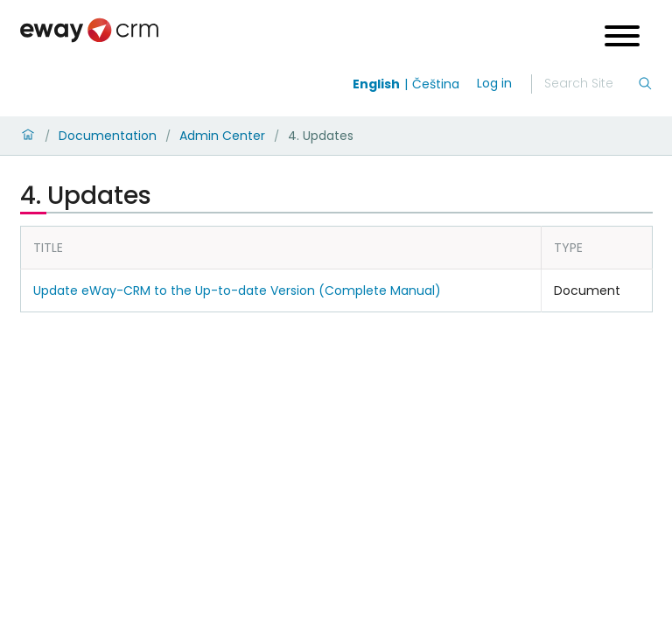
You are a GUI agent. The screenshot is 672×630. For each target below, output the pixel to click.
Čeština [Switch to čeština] (436, 84)
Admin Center (222, 136)
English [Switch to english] (376, 84)
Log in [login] (494, 83)
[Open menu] (622, 38)
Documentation (108, 136)
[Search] (591, 84)
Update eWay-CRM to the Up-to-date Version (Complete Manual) (237, 290)
